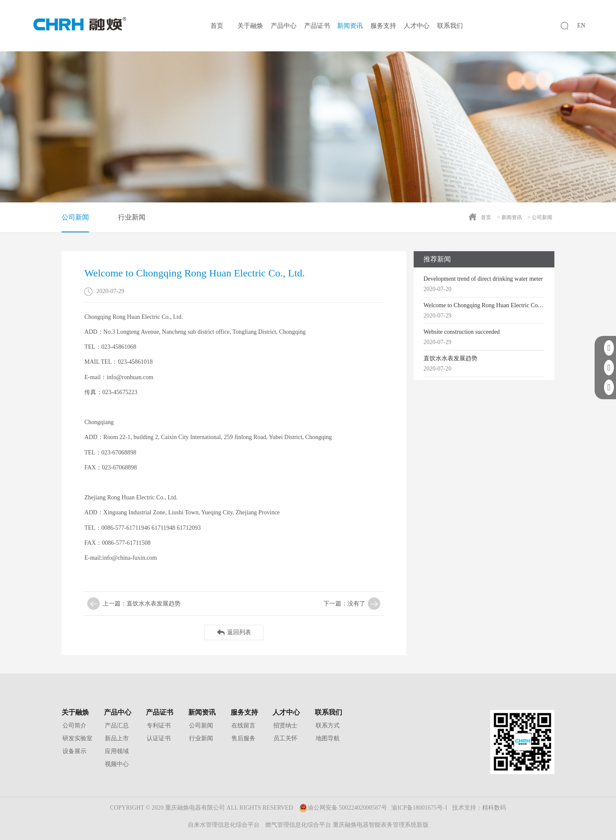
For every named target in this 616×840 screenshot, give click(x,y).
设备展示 (74, 751)
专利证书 (159, 726)
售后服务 (243, 738)
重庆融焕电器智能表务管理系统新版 (381, 825)
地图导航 (328, 738)
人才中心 (417, 26)
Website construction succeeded (462, 332)
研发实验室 (77, 738)
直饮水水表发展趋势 (450, 358)
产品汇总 (117, 726)
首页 (217, 26)
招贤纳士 (285, 726)
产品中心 (284, 26)
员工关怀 (285, 738)
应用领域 (117, 751)
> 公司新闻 (540, 217)
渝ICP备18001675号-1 (419, 808)
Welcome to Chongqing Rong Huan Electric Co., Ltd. (484, 305)
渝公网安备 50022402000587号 (343, 808)
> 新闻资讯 (509, 217)
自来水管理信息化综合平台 (224, 825)
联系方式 (328, 726)
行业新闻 (132, 217)
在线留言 (243, 726)
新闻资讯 (350, 26)
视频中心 (117, 764)
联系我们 (450, 26)
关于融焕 (250, 26)
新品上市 (117, 738)
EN (581, 25)
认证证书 (159, 738)
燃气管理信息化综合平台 (298, 825)
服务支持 (383, 26)
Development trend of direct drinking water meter (483, 279)
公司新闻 (75, 223)
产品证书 (317, 26)
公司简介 (74, 726)
